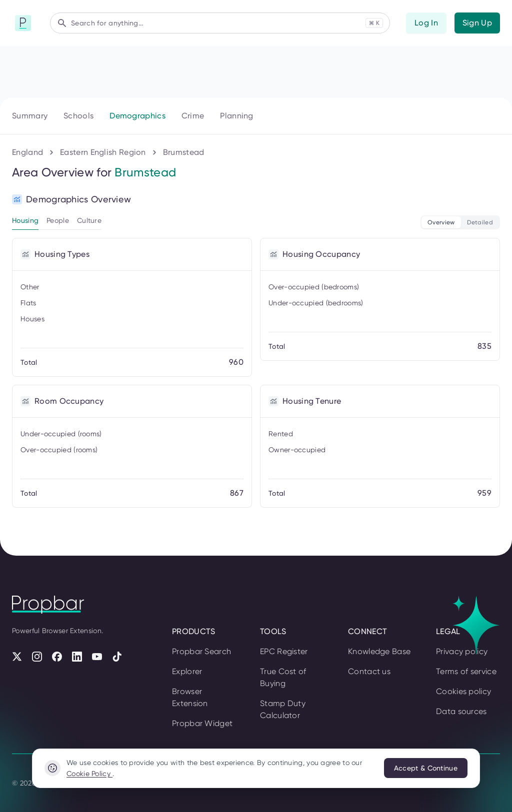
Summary (30, 116)
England (27, 152)
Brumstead (184, 152)
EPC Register (284, 651)
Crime (193, 116)
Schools (78, 116)
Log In (426, 23)
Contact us (369, 671)
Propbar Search (201, 651)
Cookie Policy (89, 774)
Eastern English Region (103, 152)
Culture (89, 220)
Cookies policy (463, 691)
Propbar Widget (202, 723)
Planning (236, 116)
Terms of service (466, 671)
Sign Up (477, 23)
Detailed (480, 222)
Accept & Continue (426, 768)
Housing (25, 220)
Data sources (461, 711)
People (58, 220)
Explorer (187, 671)
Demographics (137, 116)
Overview (441, 222)
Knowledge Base (379, 651)
